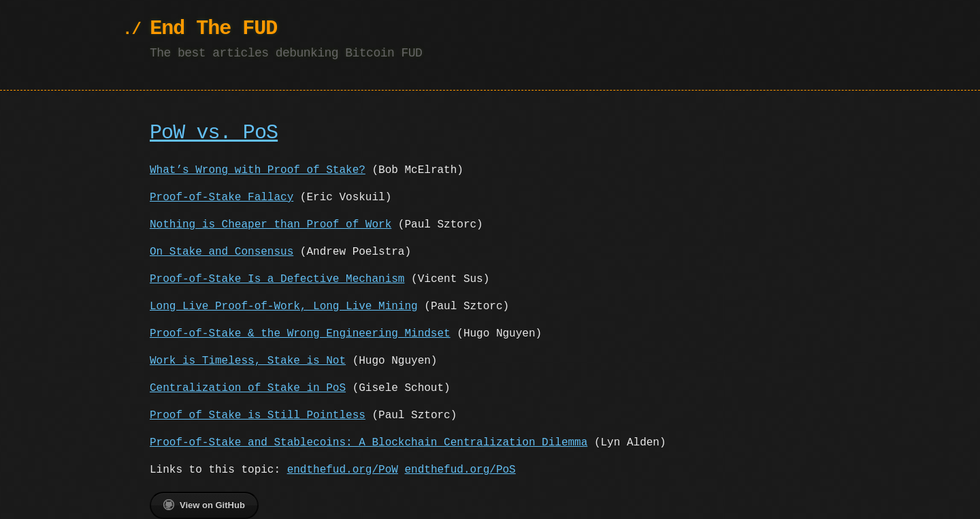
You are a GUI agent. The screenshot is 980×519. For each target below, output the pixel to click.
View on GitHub (204, 505)
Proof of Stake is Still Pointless (258, 415)
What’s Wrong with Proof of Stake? (258, 170)
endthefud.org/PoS (460, 470)
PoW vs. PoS (214, 133)
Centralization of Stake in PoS (248, 388)
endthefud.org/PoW (343, 470)
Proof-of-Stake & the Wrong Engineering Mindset (300, 334)
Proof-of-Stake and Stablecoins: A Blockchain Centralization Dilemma (369, 443)
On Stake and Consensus (222, 252)
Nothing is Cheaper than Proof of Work (271, 225)
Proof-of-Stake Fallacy (222, 198)
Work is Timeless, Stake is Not (248, 361)
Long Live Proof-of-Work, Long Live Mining (284, 306)
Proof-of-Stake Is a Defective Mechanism (277, 279)
